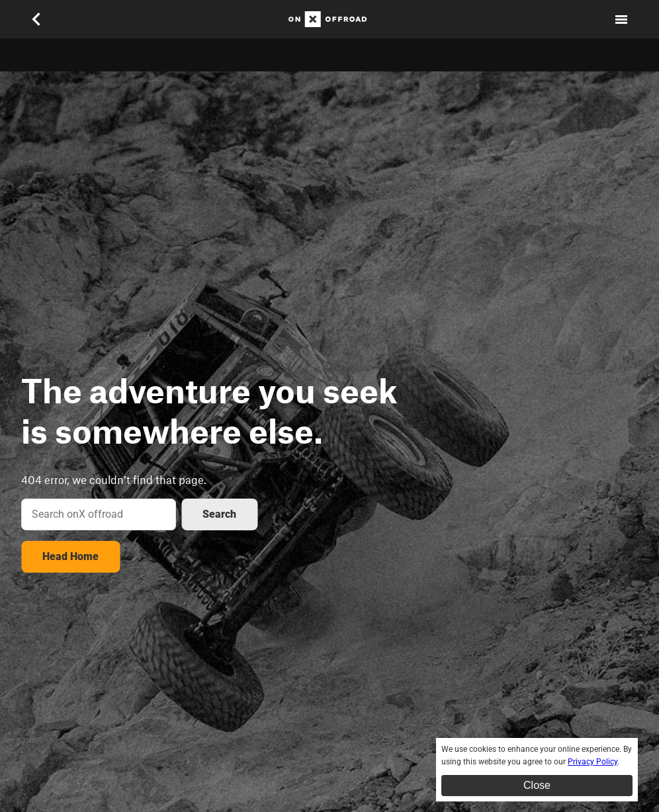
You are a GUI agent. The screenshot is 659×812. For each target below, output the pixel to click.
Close (537, 785)
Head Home (70, 556)
